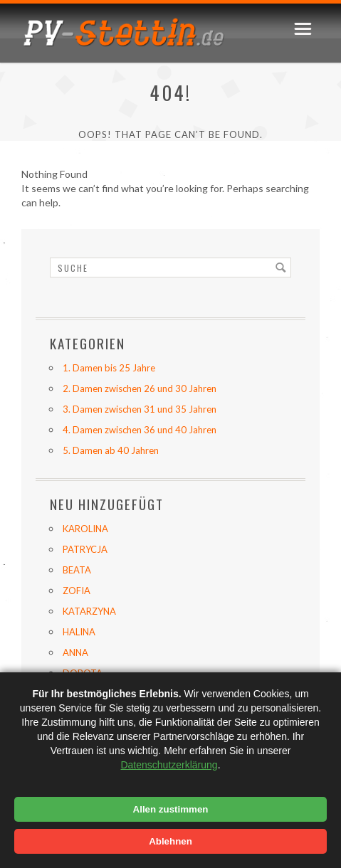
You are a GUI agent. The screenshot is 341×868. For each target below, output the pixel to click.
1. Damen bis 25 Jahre (109, 368)
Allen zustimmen (171, 809)
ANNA (75, 652)
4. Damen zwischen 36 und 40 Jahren (140, 430)
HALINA (79, 632)
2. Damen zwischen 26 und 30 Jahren (140, 388)
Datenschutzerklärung (169, 765)
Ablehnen (170, 841)
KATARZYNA (89, 611)
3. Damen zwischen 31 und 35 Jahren (140, 409)
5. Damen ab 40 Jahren (111, 450)
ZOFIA (77, 591)
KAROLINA (85, 529)
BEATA (77, 570)
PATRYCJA (85, 549)
